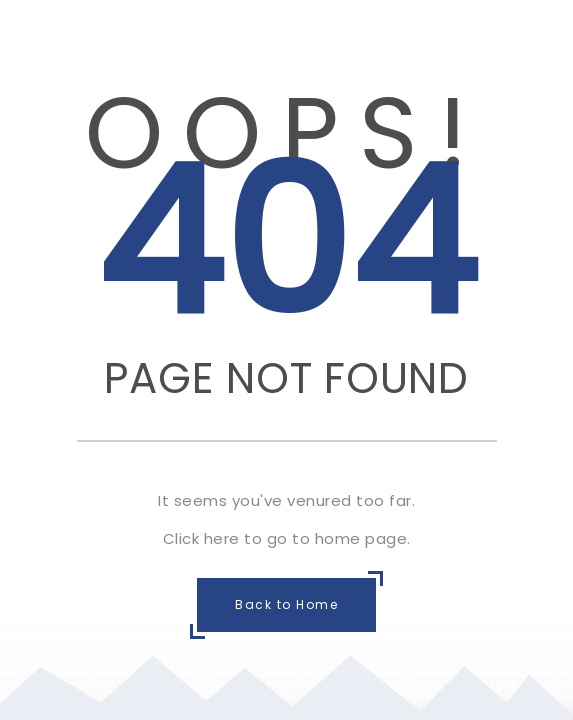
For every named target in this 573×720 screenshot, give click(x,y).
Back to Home (286, 604)
